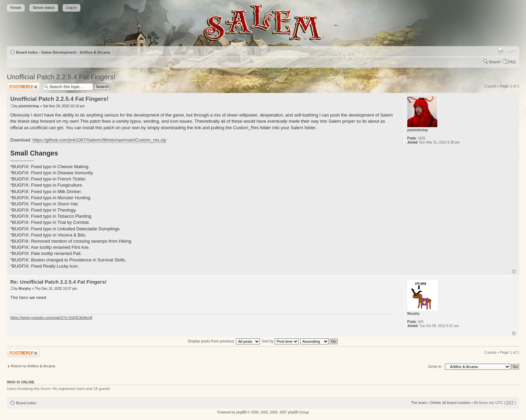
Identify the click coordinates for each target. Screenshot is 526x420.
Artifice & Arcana (95, 52)
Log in (71, 8)
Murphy (25, 289)
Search (495, 62)
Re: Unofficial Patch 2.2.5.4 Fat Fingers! (58, 282)
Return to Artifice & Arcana (33, 366)
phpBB (241, 412)
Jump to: (435, 366)
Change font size (511, 51)
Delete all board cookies (450, 403)
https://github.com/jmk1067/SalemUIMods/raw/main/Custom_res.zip (99, 140)
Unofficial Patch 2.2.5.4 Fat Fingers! (61, 77)
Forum (16, 8)
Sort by (280, 341)
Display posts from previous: (224, 341)
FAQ (512, 62)
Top (514, 272)
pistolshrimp (29, 106)
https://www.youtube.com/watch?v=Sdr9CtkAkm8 (51, 317)
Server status (44, 8)
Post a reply (23, 87)
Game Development (59, 52)
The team (419, 403)
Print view (500, 51)
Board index (27, 52)
